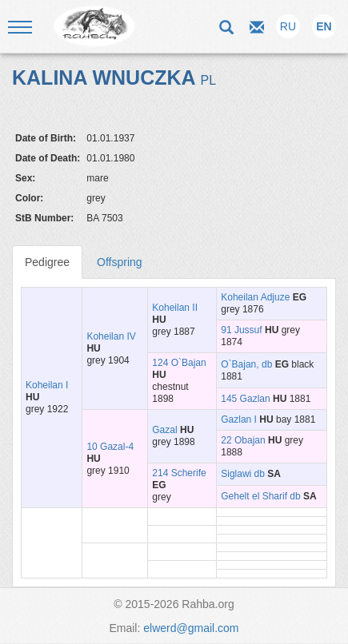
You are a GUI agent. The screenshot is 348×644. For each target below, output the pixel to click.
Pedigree (47, 262)
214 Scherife (179, 473)
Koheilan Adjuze (255, 297)
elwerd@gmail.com (191, 628)
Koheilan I (47, 385)
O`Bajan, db (246, 364)
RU (288, 26)
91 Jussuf (241, 330)
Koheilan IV (111, 336)
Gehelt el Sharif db (260, 496)
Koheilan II (175, 308)
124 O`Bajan (179, 363)
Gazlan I (239, 419)
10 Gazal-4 (110, 447)
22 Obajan (243, 440)
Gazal (164, 430)
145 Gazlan (245, 399)
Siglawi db (243, 474)
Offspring (120, 262)
